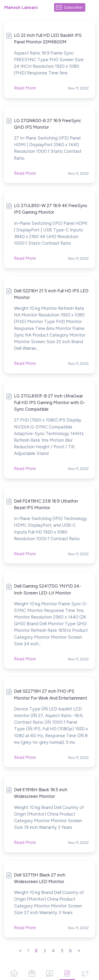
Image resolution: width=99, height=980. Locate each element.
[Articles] (67, 973)
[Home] (14, 973)
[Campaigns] (32, 973)
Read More (25, 88)
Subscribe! (73, 7)
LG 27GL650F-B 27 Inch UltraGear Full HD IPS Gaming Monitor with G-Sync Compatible (50, 402)
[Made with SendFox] (92, 8)
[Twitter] (85, 973)
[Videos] (49, 973)
